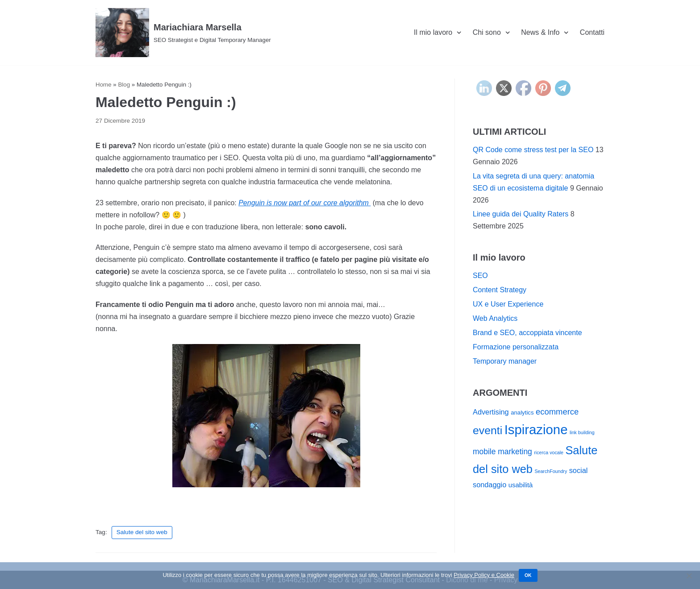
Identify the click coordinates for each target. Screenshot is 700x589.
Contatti (592, 32)
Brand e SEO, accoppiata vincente (527, 333)
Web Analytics (495, 318)
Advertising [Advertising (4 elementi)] (491, 412)
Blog (124, 85)
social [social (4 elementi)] (579, 470)
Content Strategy (500, 290)
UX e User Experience (508, 304)
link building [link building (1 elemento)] (582, 432)
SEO (480, 276)
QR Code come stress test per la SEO (533, 150)
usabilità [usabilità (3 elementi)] (521, 485)
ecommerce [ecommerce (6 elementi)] (557, 412)
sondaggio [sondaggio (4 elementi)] (490, 485)
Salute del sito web (142, 532)
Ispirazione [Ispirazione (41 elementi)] (536, 429)
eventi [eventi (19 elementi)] (487, 430)
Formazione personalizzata (516, 347)
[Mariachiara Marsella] (183, 33)
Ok (528, 575)
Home (104, 85)
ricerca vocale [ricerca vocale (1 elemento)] (549, 452)
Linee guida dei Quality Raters (521, 214)
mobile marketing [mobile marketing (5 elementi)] (502, 452)
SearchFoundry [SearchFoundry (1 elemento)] (551, 471)
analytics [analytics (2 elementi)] (522, 413)
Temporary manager (505, 361)
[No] (689, 576)
